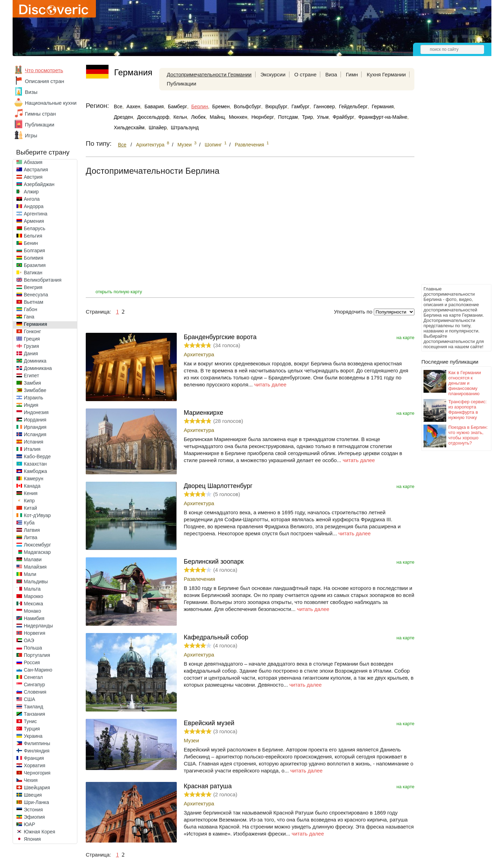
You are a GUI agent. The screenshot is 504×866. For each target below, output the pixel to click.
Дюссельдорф (153, 117)
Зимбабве (35, 390)
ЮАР (29, 824)
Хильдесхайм (129, 128)
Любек (198, 117)
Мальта (32, 589)
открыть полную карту (119, 292)
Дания (31, 353)
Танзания (34, 714)
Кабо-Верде (37, 456)
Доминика (35, 361)
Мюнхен (238, 117)
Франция (34, 758)
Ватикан (33, 273)
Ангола (32, 199)
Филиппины (37, 743)
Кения (31, 493)
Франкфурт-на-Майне (383, 117)
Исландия (35, 434)
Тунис (30, 721)
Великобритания (43, 280)
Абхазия (33, 162)
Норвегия (34, 633)
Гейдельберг (353, 106)
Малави (33, 559)
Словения (35, 692)
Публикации (40, 125)
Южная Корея (40, 832)
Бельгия (33, 236)
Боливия (34, 258)
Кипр (29, 501)
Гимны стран (40, 114)
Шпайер (158, 128)
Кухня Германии (386, 74)
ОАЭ (29, 640)
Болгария (34, 250)
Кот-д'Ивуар (37, 515)
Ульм (323, 117)
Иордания (35, 420)
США (29, 699)
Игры (31, 135)
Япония (32, 839)
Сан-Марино (38, 670)
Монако (32, 611)
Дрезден (123, 117)
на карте (405, 338)
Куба (29, 523)
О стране (306, 74)
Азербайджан (39, 184)
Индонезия (36, 412)
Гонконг (32, 331)
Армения (34, 221)
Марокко (33, 596)
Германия (36, 324)
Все (118, 106)
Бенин (31, 243)
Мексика (33, 604)
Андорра (34, 206)
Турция (32, 729)
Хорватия (34, 765)
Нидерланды (38, 626)
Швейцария (37, 788)
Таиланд (33, 707)
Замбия (32, 383)
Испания (34, 442)
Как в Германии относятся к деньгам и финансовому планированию (465, 383)
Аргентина (36, 214)
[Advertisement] (449, 177)
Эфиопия (34, 817)
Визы (31, 92)
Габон (30, 309)
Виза (331, 74)
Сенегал (33, 677)
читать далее (270, 384)
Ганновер (324, 106)
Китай (30, 508)
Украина (33, 736)
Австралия (36, 170)
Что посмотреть (44, 70)
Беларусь (34, 228)
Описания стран (44, 81)
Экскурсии (273, 74)
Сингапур (34, 685)
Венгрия (33, 287)
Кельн (180, 117)
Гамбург (301, 106)
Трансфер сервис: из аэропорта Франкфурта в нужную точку (467, 410)
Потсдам (288, 117)
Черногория (37, 773)
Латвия (32, 530)
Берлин (199, 106)
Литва (31, 537)
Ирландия (35, 427)
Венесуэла (36, 295)
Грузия (31, 346)
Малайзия (35, 567)
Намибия (34, 618)
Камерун (34, 479)
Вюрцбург (276, 106)
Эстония (33, 810)
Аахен (133, 106)
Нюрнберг (263, 117)
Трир (307, 117)
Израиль (33, 398)
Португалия (37, 655)
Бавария (154, 106)
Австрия (33, 177)
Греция (32, 339)
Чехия (31, 780)
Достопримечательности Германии (209, 74)
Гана (29, 317)
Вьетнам (34, 302)
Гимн (352, 74)
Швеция (33, 795)
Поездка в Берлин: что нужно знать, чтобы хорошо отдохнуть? (468, 435)
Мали (30, 574)
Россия (32, 662)
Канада (32, 486)
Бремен (221, 106)
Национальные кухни (51, 103)
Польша (33, 648)
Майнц (217, 117)
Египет (31, 376)
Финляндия (37, 751)
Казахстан (35, 464)
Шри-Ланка (36, 802)
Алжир (31, 192)
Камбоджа (35, 471)
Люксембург (37, 545)
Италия (32, 449)
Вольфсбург (247, 106)
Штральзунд (185, 128)
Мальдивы (36, 582)
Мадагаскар (37, 552)
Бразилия (35, 265)
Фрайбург (344, 117)
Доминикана (38, 368)
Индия (31, 405)
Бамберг (178, 106)
